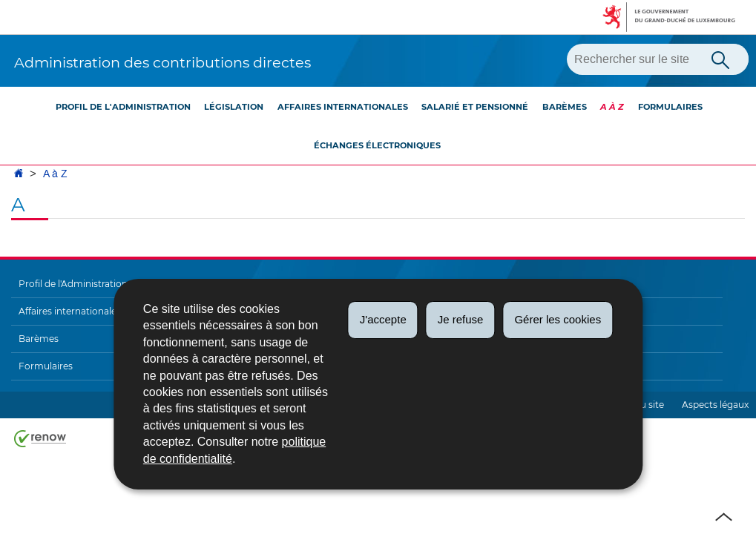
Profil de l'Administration (123, 107)
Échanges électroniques (377, 145)
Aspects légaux (715, 405)
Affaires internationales (343, 107)
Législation (234, 107)
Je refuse (461, 319)
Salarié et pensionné (475, 107)
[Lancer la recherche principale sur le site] (720, 59)
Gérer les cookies (558, 319)
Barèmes (565, 107)
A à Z (612, 107)
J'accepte (383, 319)
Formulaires (670, 107)
